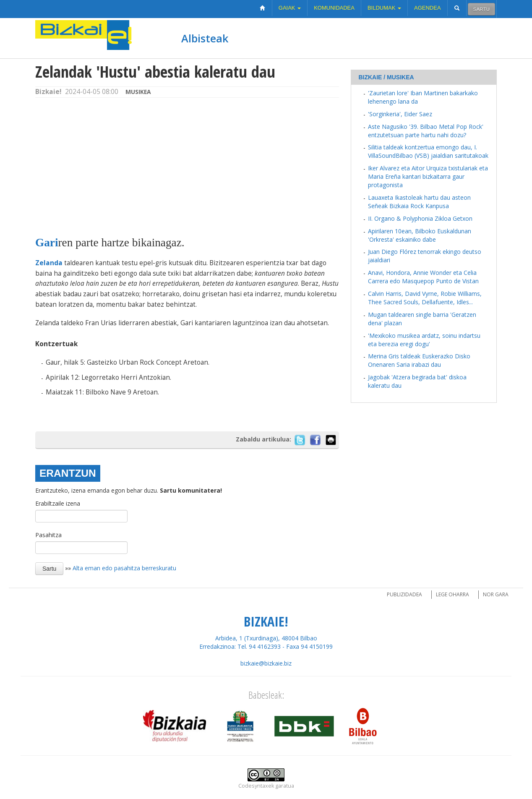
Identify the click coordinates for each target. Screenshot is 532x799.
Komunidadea (334, 8)
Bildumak (384, 8)
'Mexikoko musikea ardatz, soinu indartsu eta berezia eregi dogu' (424, 340)
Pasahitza (48, 535)
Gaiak (290, 8)
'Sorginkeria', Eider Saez (400, 114)
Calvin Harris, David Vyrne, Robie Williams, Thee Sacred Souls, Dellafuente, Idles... (425, 298)
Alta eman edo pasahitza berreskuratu (124, 568)
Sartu (481, 9)
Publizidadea (404, 594)
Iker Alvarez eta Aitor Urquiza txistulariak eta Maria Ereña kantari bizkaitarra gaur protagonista (428, 176)
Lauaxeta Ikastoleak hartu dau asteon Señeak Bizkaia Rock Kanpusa (419, 202)
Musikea (138, 92)
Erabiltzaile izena (58, 503)
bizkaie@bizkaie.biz (266, 663)
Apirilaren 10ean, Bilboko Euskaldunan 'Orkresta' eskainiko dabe (420, 235)
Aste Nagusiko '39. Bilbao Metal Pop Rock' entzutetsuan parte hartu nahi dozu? (426, 131)
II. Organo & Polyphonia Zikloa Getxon (420, 218)
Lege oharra (452, 594)
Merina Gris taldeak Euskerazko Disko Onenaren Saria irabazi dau (419, 360)
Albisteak (205, 38)
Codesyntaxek (256, 786)
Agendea (428, 8)
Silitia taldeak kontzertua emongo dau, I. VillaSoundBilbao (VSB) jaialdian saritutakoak (428, 151)
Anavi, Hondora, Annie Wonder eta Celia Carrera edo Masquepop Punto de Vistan (423, 277)
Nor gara (496, 594)
